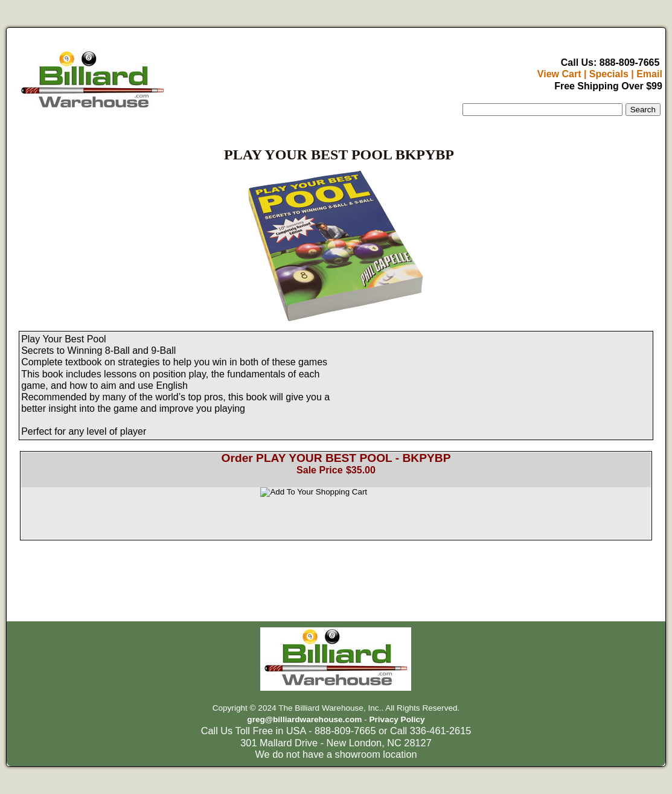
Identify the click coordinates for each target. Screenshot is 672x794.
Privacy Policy (397, 719)
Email (649, 74)
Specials (609, 74)
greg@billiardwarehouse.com (304, 719)
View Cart (559, 74)
